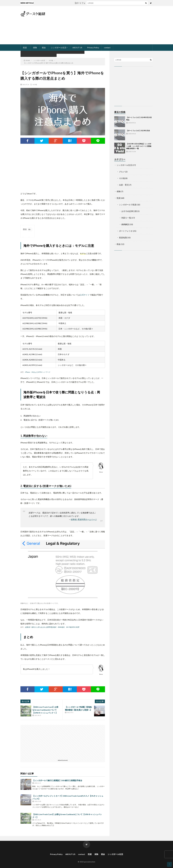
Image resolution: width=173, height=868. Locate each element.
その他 (35, 84)
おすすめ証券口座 (129, 211)
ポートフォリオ (126, 231)
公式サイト (85, 295)
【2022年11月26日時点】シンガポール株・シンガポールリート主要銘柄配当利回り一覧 (139, 146)
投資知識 (123, 237)
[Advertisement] (109, 25)
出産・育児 (124, 185)
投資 (25, 47)
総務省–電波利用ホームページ (84, 519)
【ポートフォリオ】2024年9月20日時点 (93, 3)
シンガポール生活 (59, 47)
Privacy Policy (93, 47)
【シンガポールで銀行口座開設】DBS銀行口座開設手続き (57, 780)
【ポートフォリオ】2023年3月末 (138, 131)
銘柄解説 (125, 224)
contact (107, 47)
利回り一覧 (126, 218)
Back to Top (169, 865)
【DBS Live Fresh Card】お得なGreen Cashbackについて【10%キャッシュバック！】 (45, 710)
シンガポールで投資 (128, 205)
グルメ (122, 172)
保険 (35, 47)
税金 (44, 47)
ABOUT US (77, 47)
